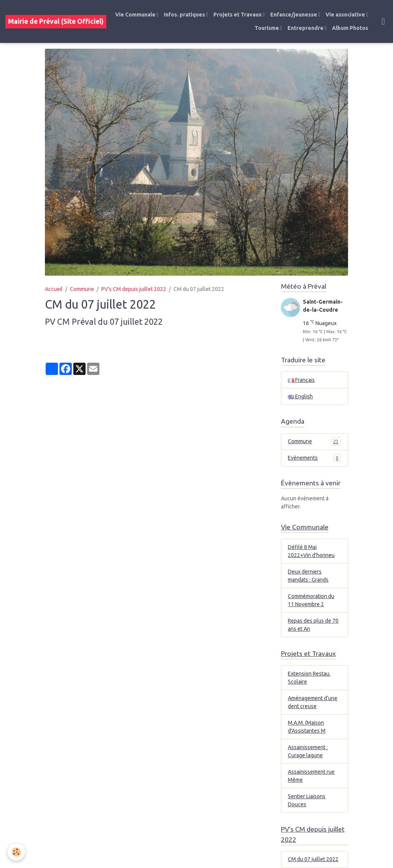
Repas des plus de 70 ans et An (313, 625)
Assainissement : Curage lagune (308, 751)
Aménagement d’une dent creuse (313, 702)
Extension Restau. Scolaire (309, 678)
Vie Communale (136, 15)
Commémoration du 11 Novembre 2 (311, 600)
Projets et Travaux (238, 15)
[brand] (56, 22)
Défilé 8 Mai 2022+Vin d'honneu (311, 551)
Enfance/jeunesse (294, 15)
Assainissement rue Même (311, 776)
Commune (82, 289)
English (300, 396)
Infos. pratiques (185, 15)
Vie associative (346, 15)
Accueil (54, 289)
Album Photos (350, 28)
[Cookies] (16, 852)
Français (301, 380)
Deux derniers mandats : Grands (308, 576)
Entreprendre (306, 28)
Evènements (314, 458)
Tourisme (267, 28)
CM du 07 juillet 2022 (313, 859)
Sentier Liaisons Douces (307, 800)
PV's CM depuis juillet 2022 (134, 289)
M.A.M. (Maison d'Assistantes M (307, 727)
